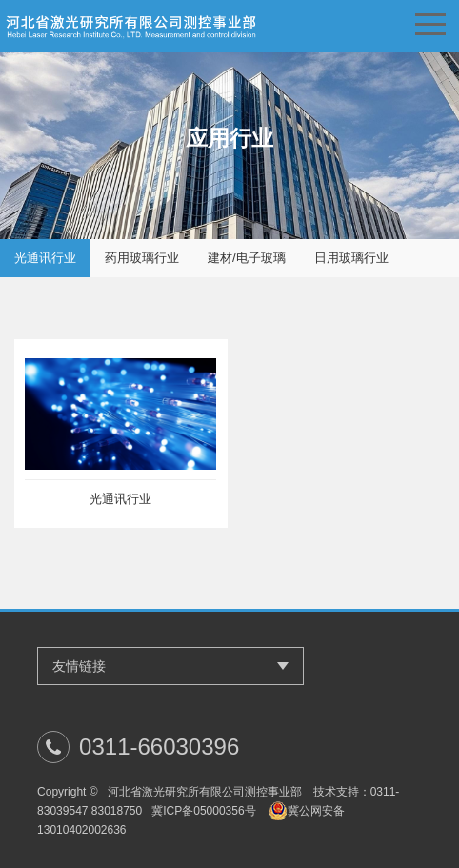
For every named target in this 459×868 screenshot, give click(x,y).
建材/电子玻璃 (247, 258)
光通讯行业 (45, 258)
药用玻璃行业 (142, 258)
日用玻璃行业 (351, 258)
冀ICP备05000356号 (203, 811)
